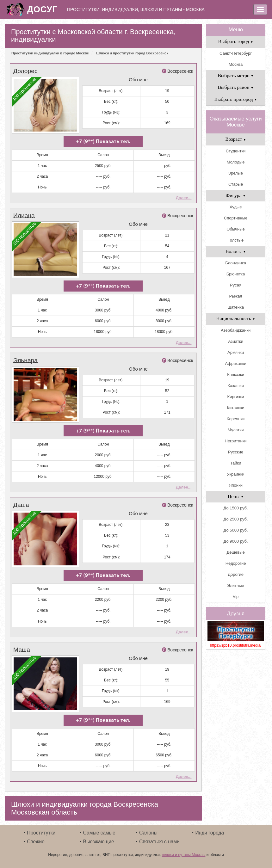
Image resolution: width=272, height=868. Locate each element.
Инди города (210, 833)
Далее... (184, 198)
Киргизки (236, 397)
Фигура (236, 195)
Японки (236, 485)
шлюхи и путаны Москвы (184, 855)
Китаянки (236, 408)
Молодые (236, 162)
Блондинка (236, 263)
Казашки (235, 386)
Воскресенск (180, 71)
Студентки (236, 151)
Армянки (236, 352)
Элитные (235, 585)
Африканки (235, 363)
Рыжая (236, 296)
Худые (236, 207)
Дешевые (235, 552)
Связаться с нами (159, 842)
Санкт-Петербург (236, 53)
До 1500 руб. (236, 508)
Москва (236, 64)
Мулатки (236, 430)
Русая (236, 285)
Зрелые (236, 173)
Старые (236, 184)
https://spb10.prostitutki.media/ (236, 645)
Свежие (36, 842)
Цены (236, 496)
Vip (236, 597)
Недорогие (236, 563)
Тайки (236, 463)
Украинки (235, 474)
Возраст (236, 139)
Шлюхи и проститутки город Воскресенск (132, 53)
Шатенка (236, 307)
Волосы (236, 251)
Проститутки (41, 833)
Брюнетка (236, 274)
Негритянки (236, 441)
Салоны (148, 833)
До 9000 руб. (236, 541)
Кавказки (236, 375)
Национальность (235, 318)
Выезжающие (99, 842)
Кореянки (236, 419)
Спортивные (236, 218)
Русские (236, 452)
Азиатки (236, 341)
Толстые (236, 240)
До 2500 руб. (236, 519)
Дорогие (236, 574)
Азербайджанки (236, 330)
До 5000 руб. (236, 530)
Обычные (235, 229)
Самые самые (99, 833)
